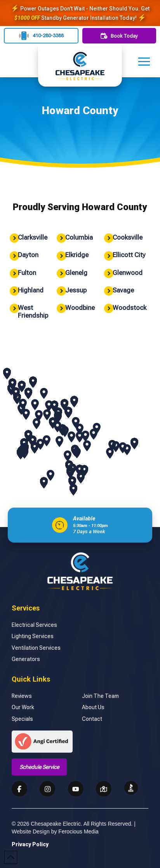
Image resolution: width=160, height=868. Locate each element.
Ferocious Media (78, 831)
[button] (144, 61)
